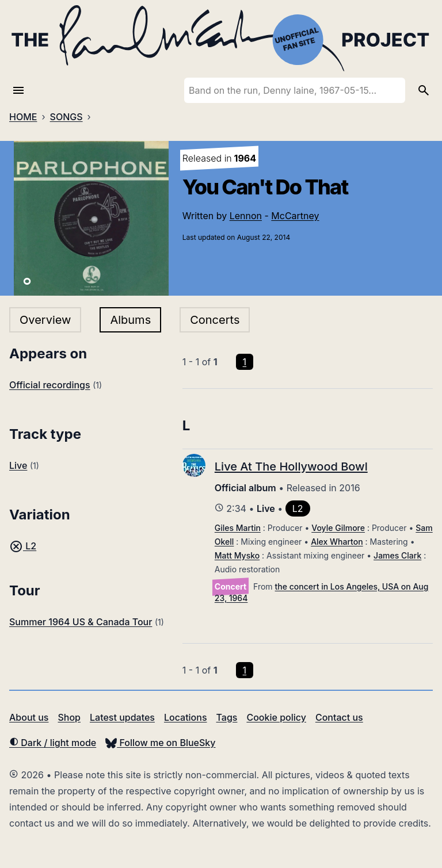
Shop (69, 717)
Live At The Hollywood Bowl (291, 466)
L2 (23, 546)
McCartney (295, 216)
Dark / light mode (53, 743)
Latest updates (122, 717)
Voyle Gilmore (338, 528)
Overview (45, 320)
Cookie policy (276, 717)
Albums (130, 320)
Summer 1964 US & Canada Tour (81, 622)
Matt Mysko (237, 555)
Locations (186, 717)
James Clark (397, 555)
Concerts (215, 320)
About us (29, 717)
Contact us (339, 717)
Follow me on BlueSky (160, 743)
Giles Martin (238, 528)
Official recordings (50, 385)
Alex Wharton (337, 542)
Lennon (246, 216)
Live (18, 465)
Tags (227, 717)
